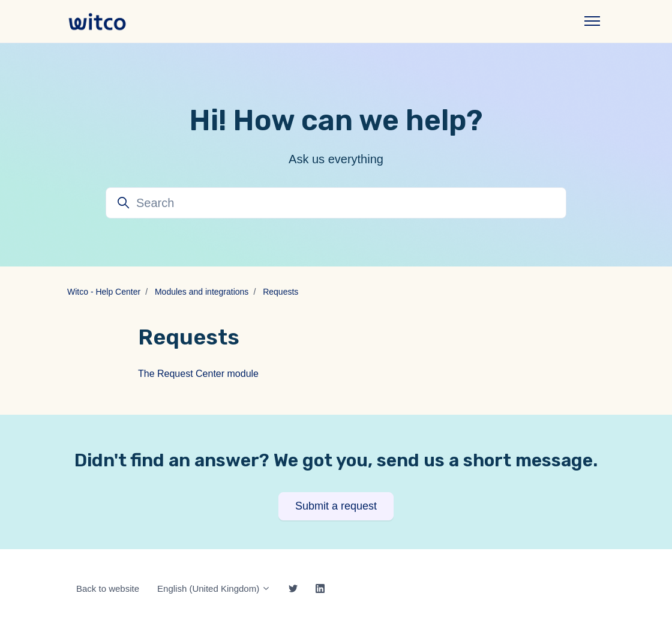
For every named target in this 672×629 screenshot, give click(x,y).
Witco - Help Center (104, 292)
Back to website (108, 588)
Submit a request (336, 506)
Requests (280, 292)
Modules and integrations (202, 292)
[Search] (336, 203)
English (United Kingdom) (214, 588)
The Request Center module (198, 374)
